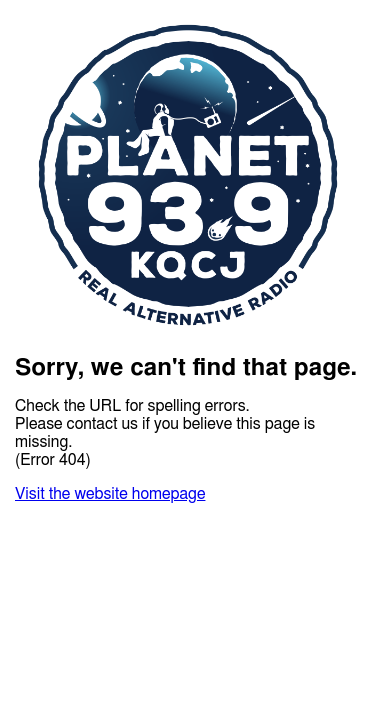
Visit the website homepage (110, 494)
